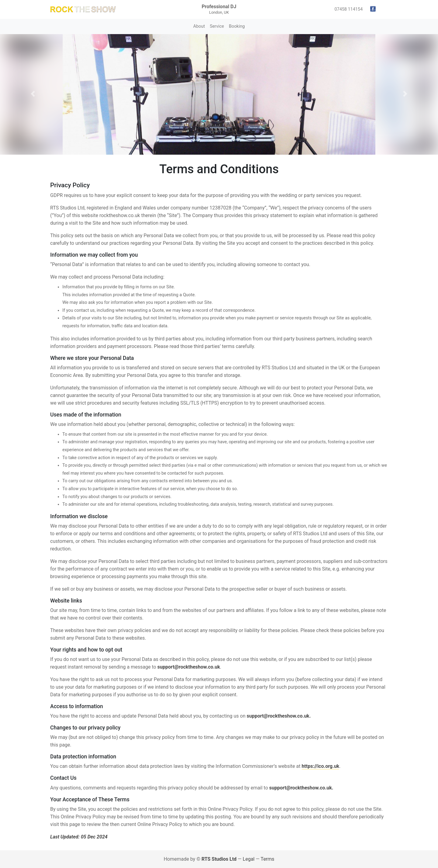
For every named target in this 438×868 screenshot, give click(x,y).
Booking (237, 26)
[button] (33, 94)
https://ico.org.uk (321, 766)
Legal (249, 859)
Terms (268, 859)
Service (217, 26)
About (199, 26)
